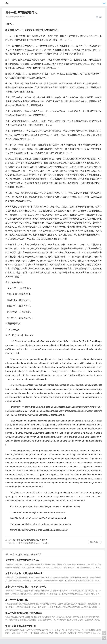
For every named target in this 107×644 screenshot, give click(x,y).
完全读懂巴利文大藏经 (16, 17)
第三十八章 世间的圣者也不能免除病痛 (24, 613)
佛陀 (7, 3)
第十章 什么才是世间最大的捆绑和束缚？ (30, 540)
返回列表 (94, 542)
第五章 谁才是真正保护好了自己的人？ (24, 560)
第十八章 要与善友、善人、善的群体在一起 (26, 587)
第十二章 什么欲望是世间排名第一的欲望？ (31, 543)
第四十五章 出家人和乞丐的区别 (20, 626)
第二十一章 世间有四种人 (17, 600)
